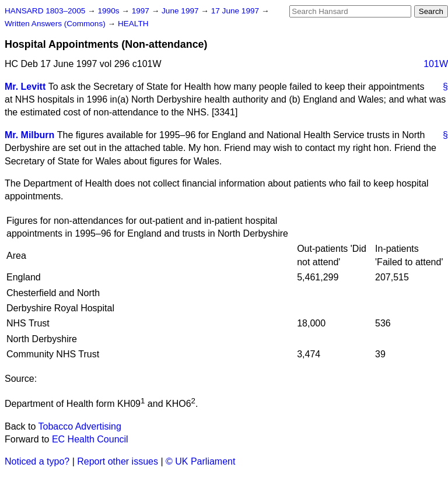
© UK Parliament (200, 461)
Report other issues (118, 461)
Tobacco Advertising (80, 426)
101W (436, 64)
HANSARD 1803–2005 (45, 11)
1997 (142, 11)
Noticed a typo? (37, 461)
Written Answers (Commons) (56, 24)
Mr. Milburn (29, 135)
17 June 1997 (236, 11)
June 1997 (181, 11)
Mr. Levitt (25, 87)
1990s (109, 11)
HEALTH (133, 24)
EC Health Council (90, 439)
